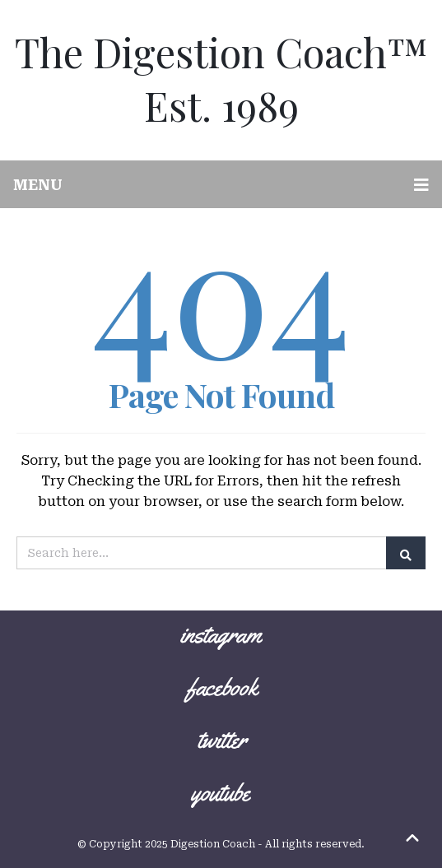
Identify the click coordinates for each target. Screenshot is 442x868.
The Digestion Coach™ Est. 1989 (221, 78)
